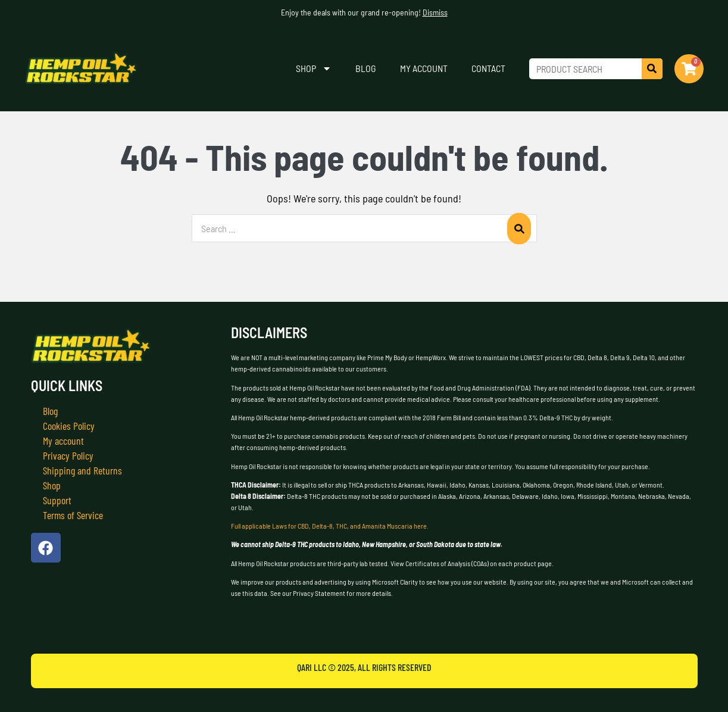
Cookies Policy (69, 426)
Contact (488, 68)
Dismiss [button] (435, 12)
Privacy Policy (68, 455)
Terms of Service (73, 515)
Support (57, 500)
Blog (366, 68)
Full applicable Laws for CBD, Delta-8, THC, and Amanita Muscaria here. (330, 526)
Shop (314, 68)
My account (424, 68)
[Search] (652, 69)
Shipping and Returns (82, 470)
